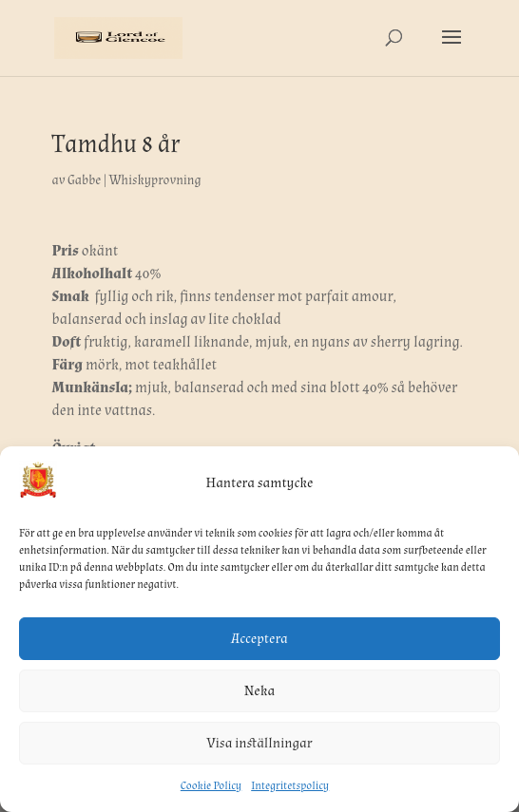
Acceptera (259, 639)
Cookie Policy (211, 786)
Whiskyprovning (155, 180)
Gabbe (84, 180)
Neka (259, 691)
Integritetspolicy (290, 786)
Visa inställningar (260, 743)
